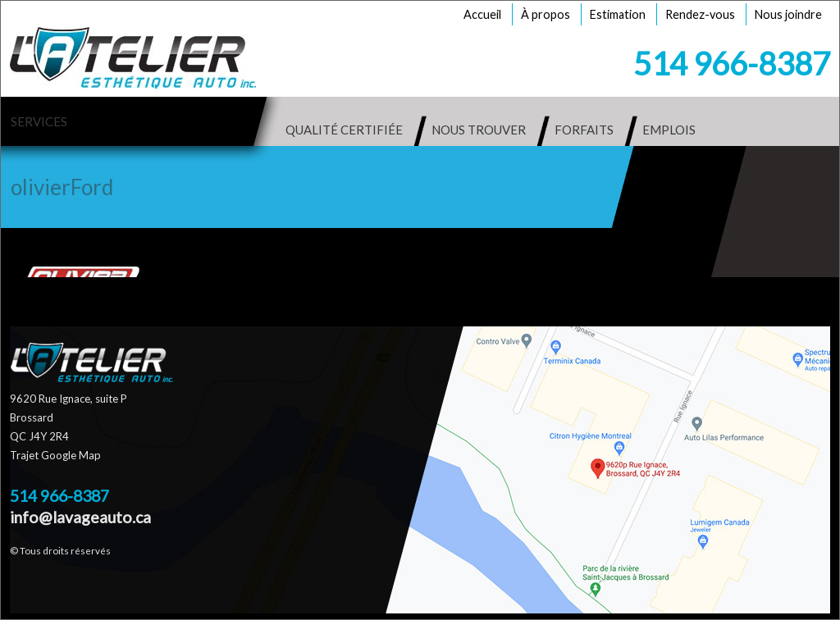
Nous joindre (788, 14)
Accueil (482, 14)
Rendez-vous (700, 14)
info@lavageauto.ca (80, 517)
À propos (546, 14)
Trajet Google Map (55, 455)
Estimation (618, 14)
